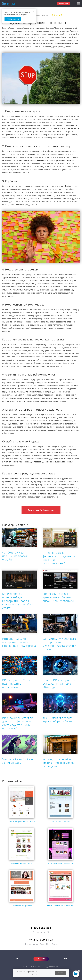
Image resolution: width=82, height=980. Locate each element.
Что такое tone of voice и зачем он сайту (18, 761)
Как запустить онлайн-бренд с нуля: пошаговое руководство (58, 763)
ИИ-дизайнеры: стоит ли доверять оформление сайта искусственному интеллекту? (18, 723)
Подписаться (13, 19)
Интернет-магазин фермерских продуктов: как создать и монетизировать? (60, 558)
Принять (60, 973)
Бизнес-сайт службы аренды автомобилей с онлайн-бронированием (58, 597)
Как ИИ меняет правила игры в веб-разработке (58, 720)
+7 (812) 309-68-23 (41, 939)
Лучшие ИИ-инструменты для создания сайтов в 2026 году (59, 683)
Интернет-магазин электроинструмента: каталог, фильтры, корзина (19, 642)
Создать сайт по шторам (60, 822)
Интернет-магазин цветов (22, 863)
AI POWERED (42, 959)
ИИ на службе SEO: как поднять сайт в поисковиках (16, 683)
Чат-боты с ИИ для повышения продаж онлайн (15, 556)
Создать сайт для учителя (22, 905)
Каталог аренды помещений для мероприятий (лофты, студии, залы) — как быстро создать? (19, 601)
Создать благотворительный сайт (60, 905)
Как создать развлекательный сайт (60, 863)
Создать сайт (64, 4)
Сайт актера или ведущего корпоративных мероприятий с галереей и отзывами (59, 644)
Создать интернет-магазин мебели (22, 822)
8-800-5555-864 (41, 928)
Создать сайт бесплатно (41, 510)
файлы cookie (33, 972)
